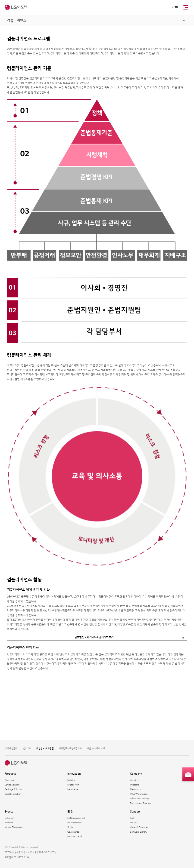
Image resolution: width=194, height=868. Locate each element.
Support (135, 812)
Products (10, 774)
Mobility (71, 780)
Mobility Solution (13, 794)
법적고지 (27, 748)
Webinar (9, 823)
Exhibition (9, 818)
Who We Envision (139, 794)
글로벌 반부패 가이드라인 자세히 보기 (94, 637)
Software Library (139, 832)
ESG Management (76, 818)
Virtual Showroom (14, 827)
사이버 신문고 (11, 748)
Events (9, 812)
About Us (135, 780)
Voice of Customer (139, 827)
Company (136, 774)
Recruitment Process (140, 803)
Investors (135, 785)
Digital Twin (73, 785)
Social (70, 827)
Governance (73, 832)
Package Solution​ (13, 789)
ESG (70, 812)
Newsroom (135, 789)
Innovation (74, 774)
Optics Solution (12, 785)
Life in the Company (140, 799)
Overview (9, 780)
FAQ (132, 818)
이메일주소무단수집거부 (70, 748)
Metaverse (73, 789)
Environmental (74, 823)
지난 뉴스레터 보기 (96, 748)
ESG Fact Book (75, 836)
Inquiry (133, 823)
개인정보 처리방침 (45, 748)
